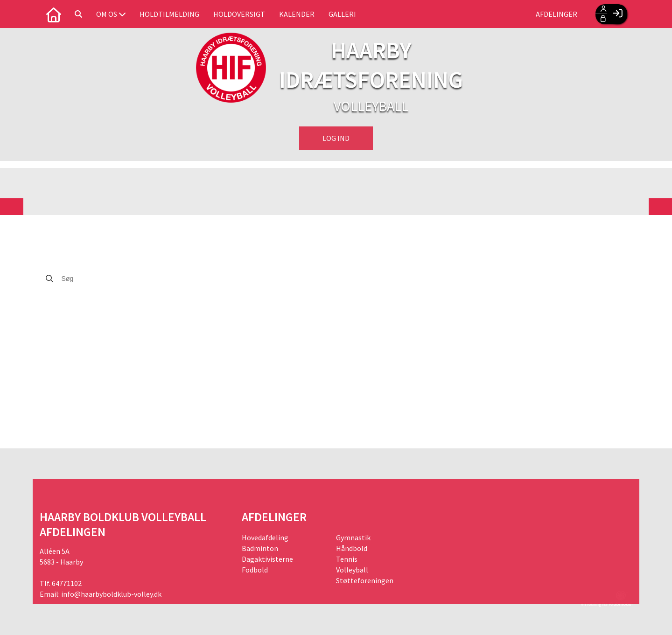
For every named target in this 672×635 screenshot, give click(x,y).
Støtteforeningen (365, 580)
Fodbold (255, 570)
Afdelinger (556, 14)
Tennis (347, 559)
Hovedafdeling (265, 537)
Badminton (260, 548)
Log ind (336, 138)
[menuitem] (54, 14)
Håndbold (352, 548)
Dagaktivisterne (267, 559)
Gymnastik (353, 537)
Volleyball (352, 570)
